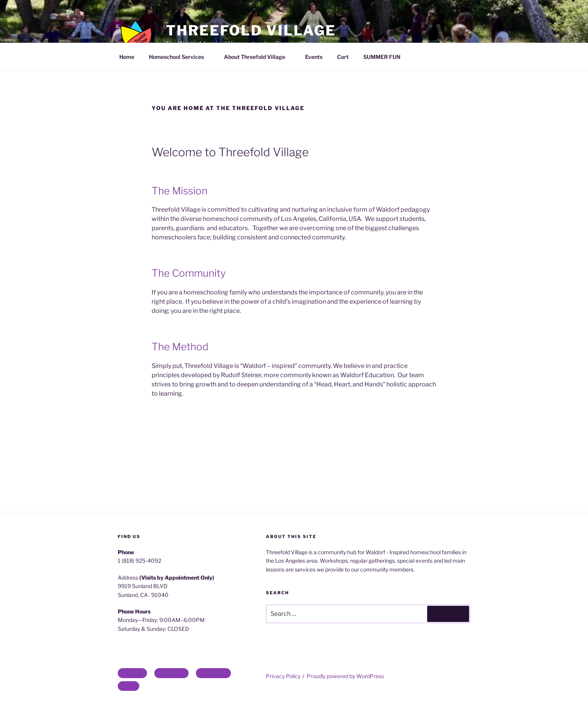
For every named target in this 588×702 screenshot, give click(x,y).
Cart (343, 57)
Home (127, 57)
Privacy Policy (283, 676)
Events (314, 57)
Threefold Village (251, 30)
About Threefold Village (258, 57)
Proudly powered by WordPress (345, 676)
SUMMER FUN (382, 57)
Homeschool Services (180, 57)
